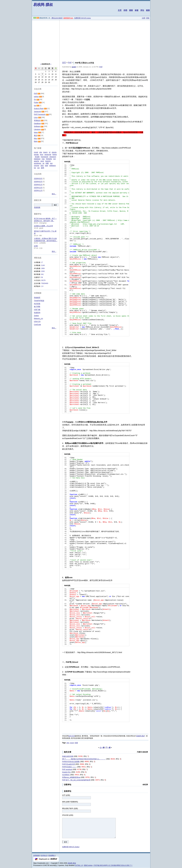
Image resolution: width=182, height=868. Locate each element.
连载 (47, 163)
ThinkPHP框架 (39, 301)
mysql (36, 152)
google (36, 155)
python (36, 97)
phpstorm (53, 157)
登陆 (148, 18)
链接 (148, 10)
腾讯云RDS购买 (57, 18)
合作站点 (44, 856)
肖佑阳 (37, 157)
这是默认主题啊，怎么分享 (43, 226)
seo (51, 163)
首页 (64, 63)
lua (35, 106)
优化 (42, 166)
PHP (70, 63)
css (38, 168)
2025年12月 (38, 188)
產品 (36, 135)
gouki (74, 67)
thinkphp (49, 159)
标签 (137, 10)
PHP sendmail (67, 769)
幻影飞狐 (37, 310)
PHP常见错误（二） (69, 767)
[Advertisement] (91, 40)
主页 (120, 10)
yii (50, 152)
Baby (36, 141)
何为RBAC (66, 775)
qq (43, 163)
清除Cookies (88, 865)
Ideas (36, 132)
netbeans (52, 166)
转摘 (76, 743)
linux (42, 155)
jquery (45, 152)
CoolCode (37, 325)
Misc (36, 138)
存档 (125, 10)
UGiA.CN (37, 322)
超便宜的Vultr (68, 18)
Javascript (38, 112)
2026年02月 (38, 182)
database (37, 159)
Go (35, 99)
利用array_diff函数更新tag (71, 777)
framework (44, 157)
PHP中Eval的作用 (68, 764)
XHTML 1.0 (79, 865)
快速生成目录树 (68, 756)
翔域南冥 (37, 298)
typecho (48, 161)
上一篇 (102, 748)
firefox (55, 155)
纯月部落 (37, 304)
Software (37, 126)
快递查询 (37, 313)
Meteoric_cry (39, 319)
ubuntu (54, 152)
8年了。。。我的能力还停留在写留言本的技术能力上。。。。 (84, 759)
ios (35, 168)
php (68, 743)
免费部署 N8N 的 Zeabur (83, 18)
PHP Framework (40, 114)
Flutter (36, 102)
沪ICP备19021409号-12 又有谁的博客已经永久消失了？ (113, 865)
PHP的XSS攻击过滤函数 (71, 762)
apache (37, 161)
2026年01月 (38, 185)
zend (42, 161)
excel (72, 743)
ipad (47, 166)
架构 (43, 168)
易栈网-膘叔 (43, 5)
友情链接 (36, 856)
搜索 (131, 10)
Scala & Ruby (39, 109)
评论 (142, 10)
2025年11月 (38, 191)
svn (55, 159)
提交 (66, 842)
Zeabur (36, 316)
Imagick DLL (67, 772)
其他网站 (52, 856)
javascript (48, 155)
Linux (36, 117)
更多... (54, 194)
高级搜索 (37, 207)
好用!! (36, 246)
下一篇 (108, 748)
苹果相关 (37, 120)
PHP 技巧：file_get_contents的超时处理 (76, 780)
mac (43, 159)
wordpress (38, 163)
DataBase (37, 124)
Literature (37, 129)
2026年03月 (38, 179)
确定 (55, 205)
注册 (143, 18)
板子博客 (37, 307)
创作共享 (72, 736)
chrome (37, 166)
